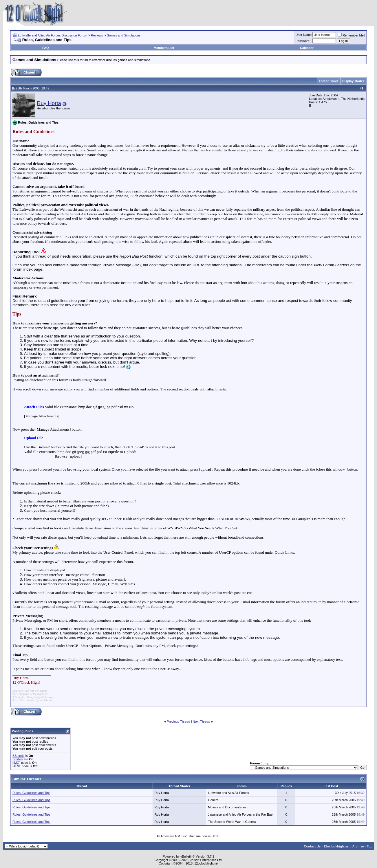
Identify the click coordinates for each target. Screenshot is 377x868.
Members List (164, 48)
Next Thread (202, 722)
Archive (358, 846)
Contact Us (312, 846)
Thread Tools (329, 81)
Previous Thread (179, 722)
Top (370, 846)
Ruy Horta (49, 103)
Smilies (18, 759)
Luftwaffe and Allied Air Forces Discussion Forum (53, 35)
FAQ (46, 48)
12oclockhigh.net (336, 846)
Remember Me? (352, 35)
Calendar (307, 48)
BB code (19, 756)
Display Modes (353, 81)
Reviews (97, 35)
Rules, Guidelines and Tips (31, 793)
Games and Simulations (124, 35)
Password (303, 41)
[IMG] (16, 763)
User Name (304, 35)
